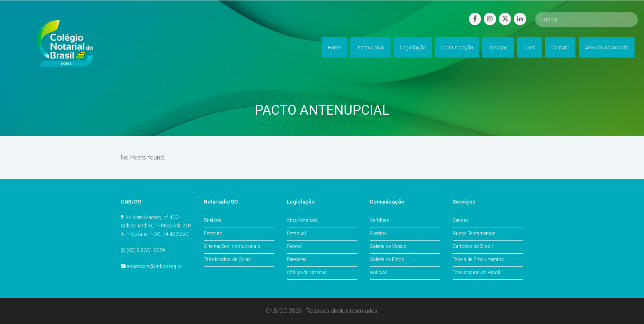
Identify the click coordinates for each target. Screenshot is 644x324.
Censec (460, 220)
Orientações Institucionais (232, 246)
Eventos (378, 234)
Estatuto (213, 234)
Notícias (379, 273)
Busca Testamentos (474, 234)
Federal (294, 246)
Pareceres (297, 259)
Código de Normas (307, 273)
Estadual (296, 234)
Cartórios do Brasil (473, 246)
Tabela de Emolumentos (478, 259)
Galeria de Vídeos (388, 246)
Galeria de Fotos (387, 259)
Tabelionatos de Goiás (227, 259)
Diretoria (213, 220)
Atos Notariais (302, 220)
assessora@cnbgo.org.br (154, 266)
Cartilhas (379, 220)
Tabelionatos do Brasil (476, 273)
